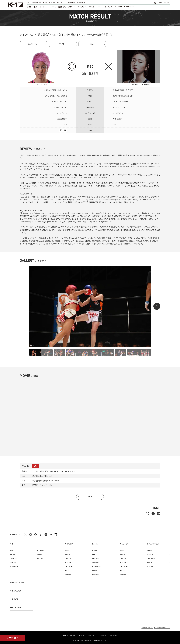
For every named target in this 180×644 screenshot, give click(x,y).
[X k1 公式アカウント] (25, 535)
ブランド (71, 7)
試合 (29, 7)
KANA (35, 485)
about (40, 554)
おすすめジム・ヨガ (147, 627)
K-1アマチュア (62, 3)
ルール (92, 7)
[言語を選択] (167, 3)
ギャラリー (63, 44)
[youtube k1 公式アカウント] (51, 535)
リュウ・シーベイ (46, 485)
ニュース (52, 7)
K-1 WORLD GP (36, 3)
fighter (13, 558)
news (12, 550)
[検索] (156, 3)
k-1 (17, 582)
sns (98, 7)
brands (13, 562)
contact (92, 636)
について (108, 7)
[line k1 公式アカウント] (46, 535)
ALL (29, 3)
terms (82, 636)
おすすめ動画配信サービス (162, 627)
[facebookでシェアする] (153, 514)
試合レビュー (34, 44)
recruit (102, 636)
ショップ (43, 7)
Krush (45, 3)
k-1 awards (16, 590)
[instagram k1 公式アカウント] (31, 535)
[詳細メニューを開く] (175, 5)
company (113, 636)
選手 (35, 7)
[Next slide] (157, 306)
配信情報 (62, 7)
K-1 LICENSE (129, 7)
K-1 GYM (118, 7)
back (90, 497)
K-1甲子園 (71, 3)
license (41, 558)
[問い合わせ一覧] (161, 3)
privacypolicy (69, 636)
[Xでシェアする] (148, 514)
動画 (92, 44)
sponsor (14, 566)
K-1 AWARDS (81, 3)
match (13, 554)
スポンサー (82, 7)
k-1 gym (14, 599)
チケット (13, 638)
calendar (41, 550)
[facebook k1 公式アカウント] (36, 535)
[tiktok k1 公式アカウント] (41, 535)
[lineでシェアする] (159, 514)
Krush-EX (52, 3)
